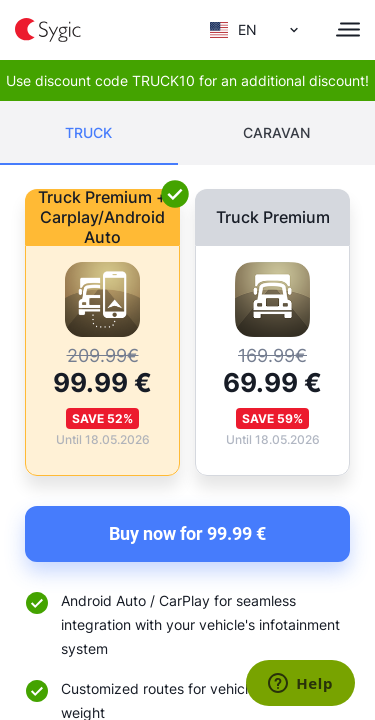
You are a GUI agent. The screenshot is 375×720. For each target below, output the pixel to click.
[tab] (89, 133)
